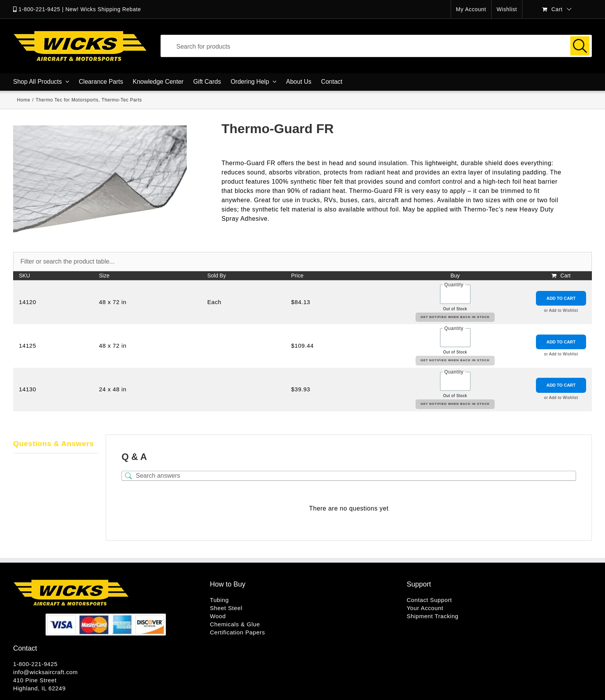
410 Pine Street (35, 680)
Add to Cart (561, 298)
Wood (218, 616)
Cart (565, 276)
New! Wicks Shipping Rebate (103, 9)
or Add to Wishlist (561, 310)
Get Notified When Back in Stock (455, 317)
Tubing (219, 600)
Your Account (425, 608)
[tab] (56, 444)
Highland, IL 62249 (39, 688)
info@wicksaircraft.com (46, 672)
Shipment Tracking (433, 616)
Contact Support (429, 600)
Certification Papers (237, 632)
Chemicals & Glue (235, 624)
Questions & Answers (53, 444)
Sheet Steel (226, 608)
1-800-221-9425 (39, 9)
